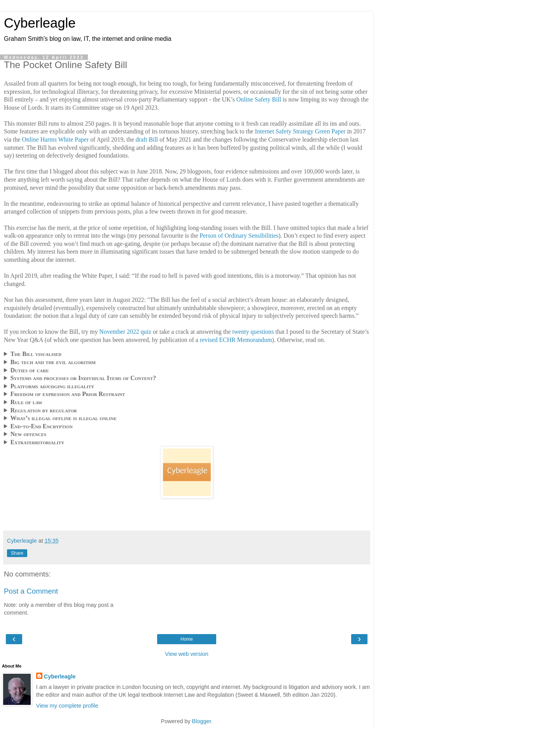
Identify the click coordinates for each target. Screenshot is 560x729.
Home (187, 639)
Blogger (202, 721)
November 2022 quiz (125, 332)
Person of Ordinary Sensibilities (239, 236)
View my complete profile (67, 706)
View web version (187, 654)
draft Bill (147, 139)
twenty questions (253, 332)
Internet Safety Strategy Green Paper (300, 131)
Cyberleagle (40, 23)
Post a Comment (31, 591)
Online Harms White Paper (56, 139)
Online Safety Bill (259, 99)
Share (17, 553)
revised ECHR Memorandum (236, 340)
